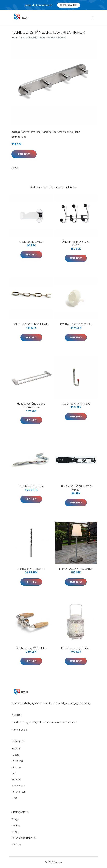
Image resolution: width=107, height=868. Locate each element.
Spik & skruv (18, 785)
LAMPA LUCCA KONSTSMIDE (76, 569)
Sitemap (16, 844)
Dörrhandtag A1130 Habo (31, 648)
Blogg (15, 819)
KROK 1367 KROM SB (31, 242)
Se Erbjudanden (69, 5)
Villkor (15, 832)
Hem (14, 37)
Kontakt (16, 826)
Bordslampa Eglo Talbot (76, 648)
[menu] (93, 18)
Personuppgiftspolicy (24, 838)
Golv (14, 773)
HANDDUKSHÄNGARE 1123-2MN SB (76, 488)
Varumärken (33, 132)
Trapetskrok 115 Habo (31, 486)
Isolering (16, 779)
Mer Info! (24, 154)
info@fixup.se (19, 730)
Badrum (46, 132)
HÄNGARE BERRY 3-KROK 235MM (76, 243)
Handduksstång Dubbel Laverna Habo (31, 405)
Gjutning (16, 767)
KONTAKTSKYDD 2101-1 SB (76, 324)
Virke (14, 798)
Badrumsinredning (62, 132)
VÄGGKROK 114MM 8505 (76, 404)
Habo (77, 132)
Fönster (16, 755)
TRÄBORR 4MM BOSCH (31, 569)
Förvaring (17, 761)
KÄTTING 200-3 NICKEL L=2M (31, 324)
